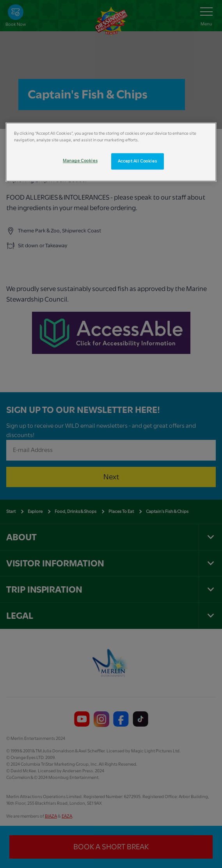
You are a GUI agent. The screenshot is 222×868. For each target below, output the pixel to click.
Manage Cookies (80, 161)
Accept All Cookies (137, 162)
